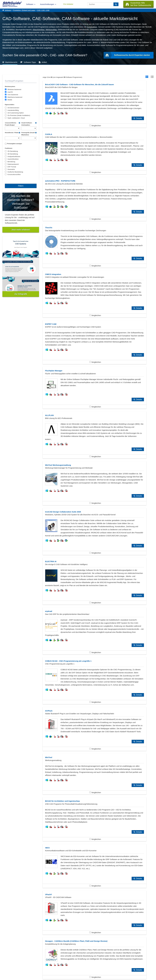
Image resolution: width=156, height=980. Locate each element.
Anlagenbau (11, 797)
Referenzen (6, 963)
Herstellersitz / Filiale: (12, 133)
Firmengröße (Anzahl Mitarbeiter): (28, 134)
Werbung (26, 963)
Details (89, 139)
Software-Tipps (30, 62)
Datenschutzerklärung (88, 978)
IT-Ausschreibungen (50, 960)
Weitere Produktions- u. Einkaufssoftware (72, 809)
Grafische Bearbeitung (15, 172)
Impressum (6, 968)
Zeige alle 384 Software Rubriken (78, 819)
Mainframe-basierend (15, 97)
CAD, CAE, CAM (43, 10)
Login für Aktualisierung (30, 968)
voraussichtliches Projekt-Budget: (11, 124)
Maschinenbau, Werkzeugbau (45, 30)
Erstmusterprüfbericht (64, 801)
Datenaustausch (13, 164)
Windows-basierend (14, 89)
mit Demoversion (13, 108)
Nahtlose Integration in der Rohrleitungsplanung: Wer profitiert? (28, 920)
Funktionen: (9, 148)
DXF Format (12, 167)
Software (30, 4)
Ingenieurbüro (12, 805)
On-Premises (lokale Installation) (19, 115)
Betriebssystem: (10, 86)
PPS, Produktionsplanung (17, 809)
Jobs (4, 966)
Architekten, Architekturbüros (67, 797)
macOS (10, 92)
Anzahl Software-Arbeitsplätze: (27, 124)
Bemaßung (11, 162)
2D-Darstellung (13, 151)
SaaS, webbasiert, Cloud (16, 118)
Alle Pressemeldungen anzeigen (78, 937)
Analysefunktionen (14, 156)
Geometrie (11, 169)
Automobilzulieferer (112, 797)
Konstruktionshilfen (14, 174)
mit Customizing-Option (16, 113)
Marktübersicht (11, 62)
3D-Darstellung (13, 154)
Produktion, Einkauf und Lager (24, 10)
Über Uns (6, 960)
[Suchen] (116, 4)
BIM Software (12, 801)
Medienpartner (28, 966)
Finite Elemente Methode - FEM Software (121, 801)
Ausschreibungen (47, 4)
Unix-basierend (13, 95)
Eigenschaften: (10, 105)
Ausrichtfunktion (13, 159)
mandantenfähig (13, 110)
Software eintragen (29, 960)
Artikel (44, 62)
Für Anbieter (68, 4)
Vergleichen (70, 147)
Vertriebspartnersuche (51, 963)
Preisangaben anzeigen (15, 144)
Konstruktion (92, 27)
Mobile (10, 100)
